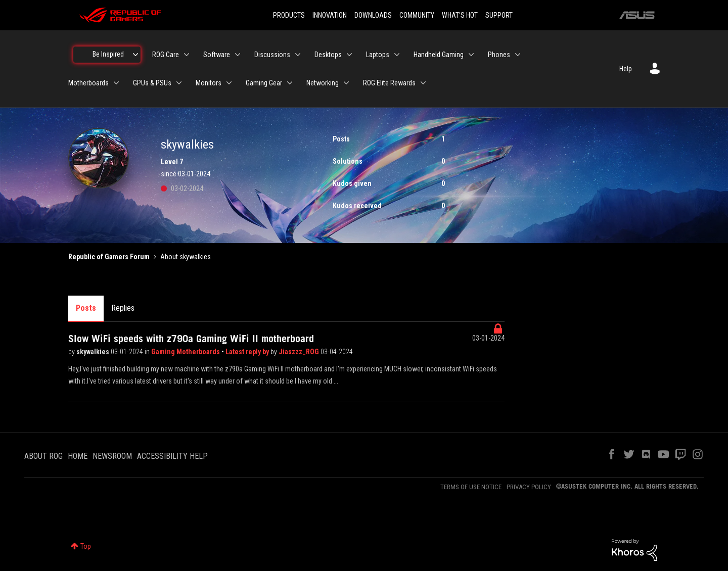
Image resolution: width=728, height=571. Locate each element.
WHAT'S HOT (460, 15)
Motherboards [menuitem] (88, 83)
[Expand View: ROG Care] (187, 55)
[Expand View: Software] (238, 55)
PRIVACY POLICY (529, 487)
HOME (78, 456)
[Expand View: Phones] (518, 55)
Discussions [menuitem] (272, 55)
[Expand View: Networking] (346, 83)
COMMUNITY (417, 15)
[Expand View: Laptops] (397, 55)
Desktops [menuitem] (328, 55)
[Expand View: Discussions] (298, 55)
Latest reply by (248, 352)
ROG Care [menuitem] (166, 55)
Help (626, 69)
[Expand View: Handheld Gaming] (471, 55)
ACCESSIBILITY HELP (172, 456)
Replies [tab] (123, 308)
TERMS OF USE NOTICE (471, 487)
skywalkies (94, 352)
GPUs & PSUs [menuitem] (152, 83)
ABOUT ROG (43, 456)
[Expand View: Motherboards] (116, 83)
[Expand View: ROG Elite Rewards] (423, 83)
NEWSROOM (112, 456)
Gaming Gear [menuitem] (264, 83)
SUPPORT (499, 15)
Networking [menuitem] (323, 83)
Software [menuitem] (217, 55)
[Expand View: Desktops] (349, 55)
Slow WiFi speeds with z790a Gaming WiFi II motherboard (191, 339)
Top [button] (86, 546)
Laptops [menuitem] (378, 55)
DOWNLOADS (373, 15)
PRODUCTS (289, 15)
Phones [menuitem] (499, 55)
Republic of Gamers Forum (109, 257)
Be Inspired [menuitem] (108, 54)
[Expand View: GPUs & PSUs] (179, 83)
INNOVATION (330, 15)
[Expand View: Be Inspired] (135, 55)
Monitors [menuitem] (209, 83)
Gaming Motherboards (186, 352)
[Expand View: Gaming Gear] (290, 83)
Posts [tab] (86, 308)
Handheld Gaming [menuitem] (439, 55)
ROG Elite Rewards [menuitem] (389, 83)
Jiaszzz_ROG (300, 352)
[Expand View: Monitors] (229, 83)
